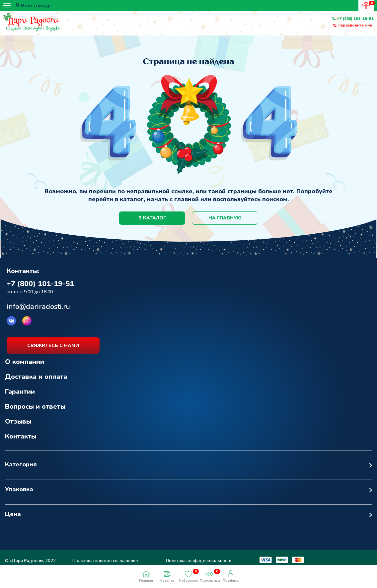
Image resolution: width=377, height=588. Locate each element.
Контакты (21, 436)
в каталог (152, 218)
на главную (225, 218)
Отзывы (18, 421)
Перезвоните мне (355, 25)
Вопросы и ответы (35, 407)
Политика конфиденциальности (199, 561)
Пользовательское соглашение (105, 561)
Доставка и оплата (36, 377)
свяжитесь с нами (53, 346)
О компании (25, 362)
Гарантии (20, 392)
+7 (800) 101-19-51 (355, 19)
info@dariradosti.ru (38, 307)
